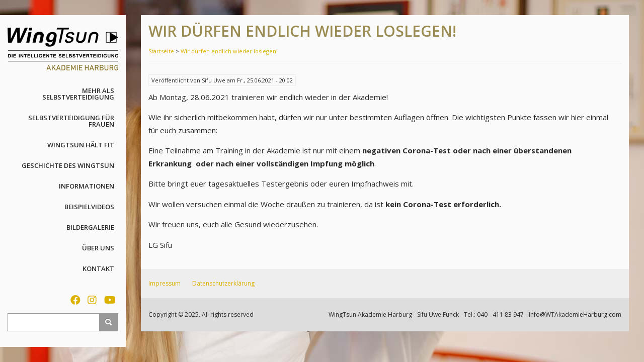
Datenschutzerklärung (223, 283)
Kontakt (98, 268)
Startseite (161, 51)
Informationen (87, 186)
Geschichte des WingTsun (68, 165)
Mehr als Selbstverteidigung (78, 94)
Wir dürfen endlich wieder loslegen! (229, 51)
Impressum (165, 283)
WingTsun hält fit (81, 145)
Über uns (98, 248)
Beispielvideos (89, 207)
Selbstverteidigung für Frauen (71, 121)
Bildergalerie (90, 227)
